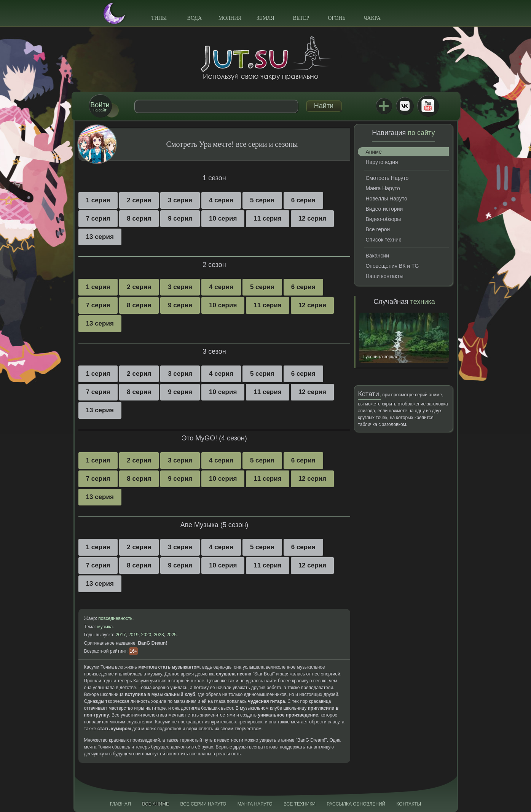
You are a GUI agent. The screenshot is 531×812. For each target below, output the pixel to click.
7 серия (98, 218)
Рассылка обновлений (356, 804)
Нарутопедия (382, 162)
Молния (230, 18)
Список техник (383, 240)
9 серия (180, 218)
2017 (121, 635)
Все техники (300, 804)
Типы (159, 18)
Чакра (372, 18)
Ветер (301, 18)
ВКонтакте (405, 106)
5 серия (262, 200)
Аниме (373, 152)
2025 (171, 635)
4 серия (221, 200)
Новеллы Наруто (386, 199)
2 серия (139, 200)
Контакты (409, 804)
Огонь (336, 18)
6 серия (303, 200)
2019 (133, 635)
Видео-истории (384, 209)
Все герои (378, 229)
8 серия (139, 218)
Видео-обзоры (383, 219)
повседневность (115, 618)
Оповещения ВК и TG (392, 266)
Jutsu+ (384, 106)
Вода (195, 18)
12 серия (312, 218)
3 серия (180, 200)
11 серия (267, 218)
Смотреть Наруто (387, 178)
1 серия (98, 200)
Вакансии (377, 256)
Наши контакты (384, 276)
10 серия (223, 218)
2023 (159, 635)
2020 (146, 635)
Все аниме (155, 804)
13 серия (100, 237)
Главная (120, 804)
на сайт (100, 107)
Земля (265, 18)
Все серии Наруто (203, 804)
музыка (105, 627)
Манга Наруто (383, 188)
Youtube (428, 106)
